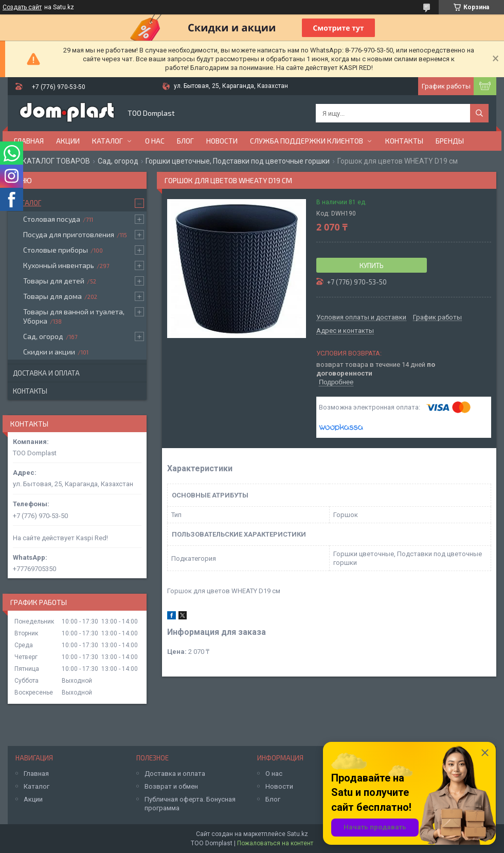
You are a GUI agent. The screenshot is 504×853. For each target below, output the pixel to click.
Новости (222, 141)
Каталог (107, 141)
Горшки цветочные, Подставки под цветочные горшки (238, 161)
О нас (155, 141)
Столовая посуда (52, 219)
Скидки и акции (49, 352)
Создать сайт (22, 7)
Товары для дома (52, 296)
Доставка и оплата (46, 373)
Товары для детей (54, 281)
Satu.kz (298, 834)
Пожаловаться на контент (275, 843)
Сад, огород (118, 161)
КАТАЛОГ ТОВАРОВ (56, 161)
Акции (68, 141)
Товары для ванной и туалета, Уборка (74, 316)
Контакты (404, 141)
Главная (29, 141)
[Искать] (479, 113)
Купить (372, 265)
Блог (185, 141)
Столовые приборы (56, 250)
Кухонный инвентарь (59, 265)
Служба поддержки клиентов (307, 141)
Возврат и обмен (171, 786)
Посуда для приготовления (69, 234)
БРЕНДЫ (450, 141)
